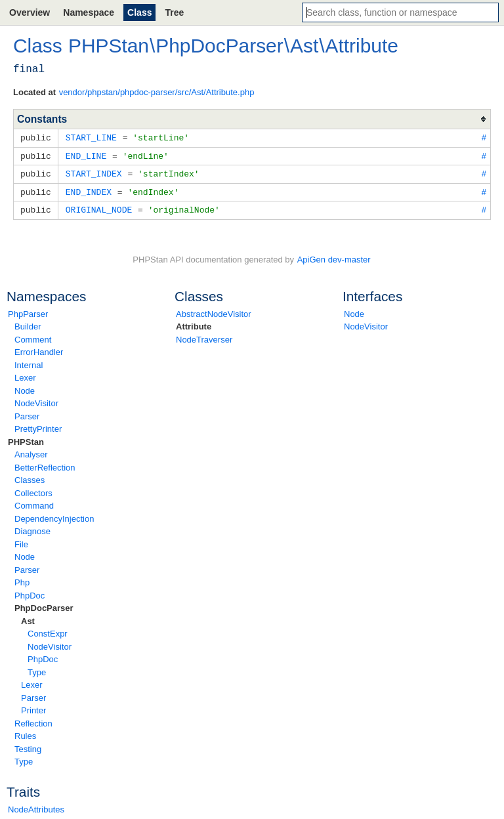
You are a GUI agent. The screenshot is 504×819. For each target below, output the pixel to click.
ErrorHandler (39, 349)
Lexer (25, 374)
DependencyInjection (54, 515)
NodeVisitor (36, 400)
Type (37, 669)
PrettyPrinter (38, 426)
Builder (28, 323)
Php (22, 579)
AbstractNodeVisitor (214, 311)
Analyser (31, 451)
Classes (30, 477)
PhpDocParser (44, 605)
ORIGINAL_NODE (99, 207)
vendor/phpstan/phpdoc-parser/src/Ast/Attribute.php (157, 92)
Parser (27, 413)
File (21, 541)
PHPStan (26, 439)
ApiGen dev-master (334, 256)
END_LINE (86, 155)
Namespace (89, 12)
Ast (28, 618)
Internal (29, 362)
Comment (33, 336)
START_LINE (91, 137)
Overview (30, 12)
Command (34, 502)
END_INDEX (89, 190)
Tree (174, 12)
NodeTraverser (204, 336)
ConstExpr (48, 630)
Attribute (194, 323)
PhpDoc (30, 592)
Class (139, 12)
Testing (28, 746)
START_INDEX (94, 172)
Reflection (33, 720)
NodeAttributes (36, 806)
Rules (25, 733)
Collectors (33, 490)
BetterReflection (45, 464)
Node (25, 388)
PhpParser (28, 311)
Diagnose (32, 528)
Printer (33, 707)
